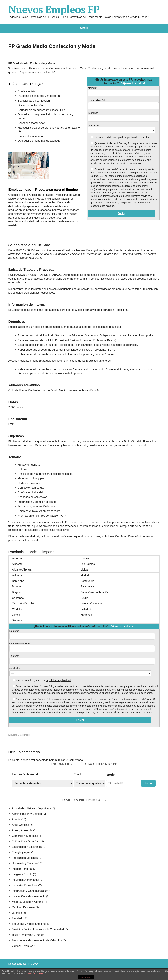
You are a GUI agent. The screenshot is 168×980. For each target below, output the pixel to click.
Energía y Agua (21, 852)
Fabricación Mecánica (25, 858)
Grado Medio (24, 735)
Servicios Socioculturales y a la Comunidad (38, 929)
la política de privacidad (137, 137)
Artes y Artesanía (22, 830)
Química (17, 913)
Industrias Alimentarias (26, 880)
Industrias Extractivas (25, 885)
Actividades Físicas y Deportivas (31, 808)
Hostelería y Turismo (24, 863)
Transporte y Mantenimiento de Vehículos (37, 940)
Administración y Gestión (27, 814)
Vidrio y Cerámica (23, 946)
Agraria (16, 819)
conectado (42, 760)
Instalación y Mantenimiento (29, 896)
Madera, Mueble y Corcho (27, 902)
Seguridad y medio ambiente (29, 924)
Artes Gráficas (20, 825)
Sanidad (17, 918)
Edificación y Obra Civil (26, 841)
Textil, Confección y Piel (26, 935)
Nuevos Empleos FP (54, 9)
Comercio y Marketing (25, 836)
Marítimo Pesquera (23, 907)
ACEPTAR (86, 977)
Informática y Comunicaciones (30, 891)
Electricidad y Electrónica (27, 847)
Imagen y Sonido (22, 874)
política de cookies (34, 973)
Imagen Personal (22, 869)
